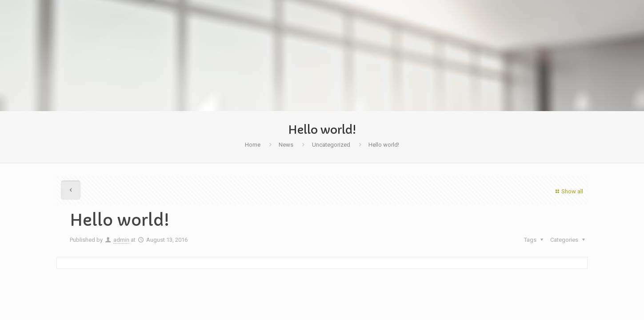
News (286, 145)
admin (121, 240)
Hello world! (384, 145)
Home (253, 145)
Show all (568, 191)
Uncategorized (331, 145)
